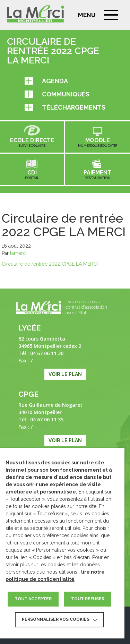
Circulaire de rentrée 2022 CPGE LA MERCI (50, 264)
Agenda (46, 81)
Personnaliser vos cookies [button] (56, 619)
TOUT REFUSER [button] (88, 599)
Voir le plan (65, 374)
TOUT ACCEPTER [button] (33, 599)
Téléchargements (65, 107)
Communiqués (57, 94)
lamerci (18, 253)
